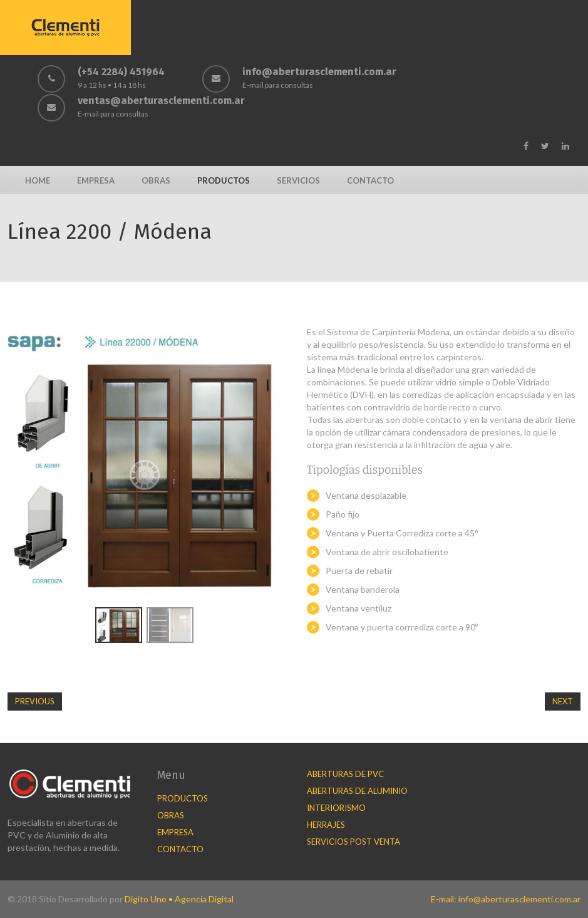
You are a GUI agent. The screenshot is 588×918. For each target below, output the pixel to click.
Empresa (96, 180)
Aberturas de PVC (345, 774)
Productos (224, 180)
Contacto (370, 180)
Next (563, 701)
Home (38, 180)
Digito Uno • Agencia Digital (179, 899)
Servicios (298, 180)
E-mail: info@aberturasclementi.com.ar (506, 899)
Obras (156, 180)
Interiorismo (336, 808)
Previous (35, 701)
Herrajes (326, 825)
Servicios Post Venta (353, 842)
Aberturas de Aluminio (357, 791)
